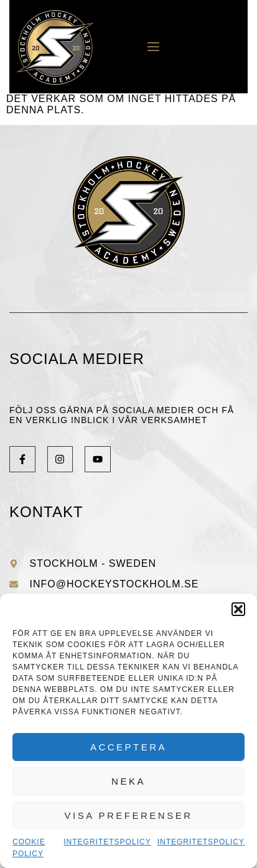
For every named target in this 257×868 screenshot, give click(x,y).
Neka (128, 781)
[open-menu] (149, 47)
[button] (238, 609)
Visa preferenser (128, 815)
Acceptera (128, 747)
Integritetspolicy (107, 842)
